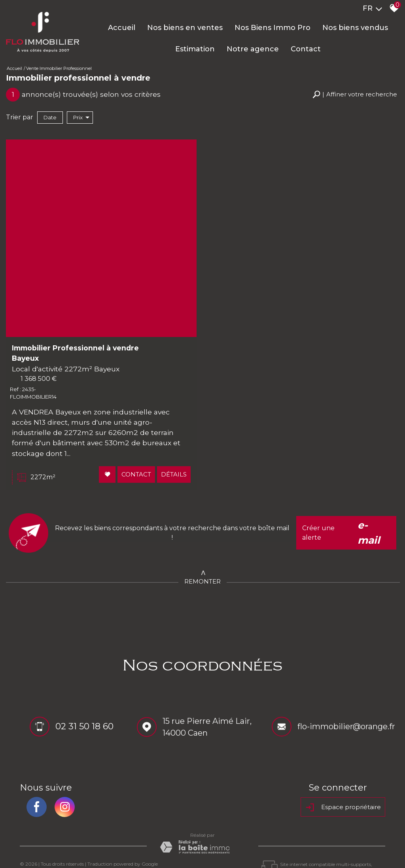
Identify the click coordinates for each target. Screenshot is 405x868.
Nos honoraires (116, 844)
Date (50, 117)
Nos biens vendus (355, 28)
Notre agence (253, 49)
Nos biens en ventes (185, 28)
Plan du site (34, 844)
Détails (172, 449)
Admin (162, 844)
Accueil (122, 28)
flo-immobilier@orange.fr (346, 702)
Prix (81, 118)
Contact (306, 49)
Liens (145, 844)
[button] (355, 95)
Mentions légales (73, 844)
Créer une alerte (346, 506)
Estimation (195, 49)
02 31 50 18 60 (84, 701)
